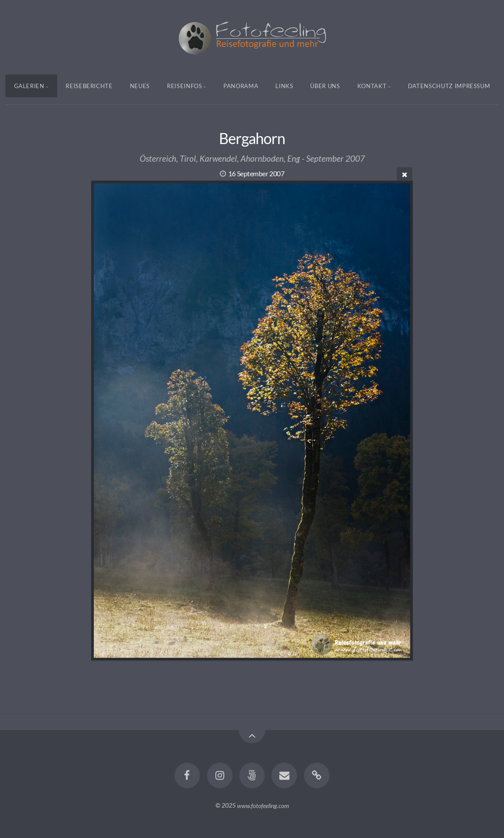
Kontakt (372, 86)
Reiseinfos (185, 86)
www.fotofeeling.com (263, 805)
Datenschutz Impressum (449, 86)
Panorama (241, 86)
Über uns (325, 86)
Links (284, 86)
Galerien (29, 86)
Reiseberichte (89, 86)
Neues (140, 86)
